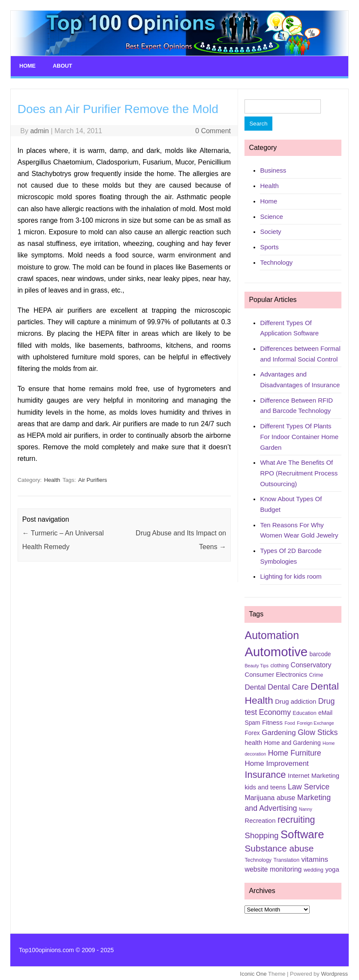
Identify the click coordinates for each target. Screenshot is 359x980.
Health (52, 479)
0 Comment (213, 130)
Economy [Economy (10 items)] (275, 711)
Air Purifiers (92, 479)
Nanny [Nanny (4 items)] (306, 808)
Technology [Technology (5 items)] (258, 859)
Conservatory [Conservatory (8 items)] (311, 664)
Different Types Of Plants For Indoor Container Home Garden (299, 436)
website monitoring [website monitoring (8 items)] (273, 868)
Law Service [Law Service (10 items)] (309, 786)
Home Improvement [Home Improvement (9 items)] (276, 762)
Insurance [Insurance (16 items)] (265, 774)
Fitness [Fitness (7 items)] (272, 721)
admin (39, 130)
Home (27, 66)
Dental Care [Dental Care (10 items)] (288, 686)
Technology (276, 261)
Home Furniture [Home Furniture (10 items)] (295, 752)
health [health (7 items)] (253, 742)
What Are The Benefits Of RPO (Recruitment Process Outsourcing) (299, 472)
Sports (269, 246)
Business (273, 169)
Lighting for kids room (291, 575)
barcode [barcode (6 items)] (320, 653)
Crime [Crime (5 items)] (316, 674)
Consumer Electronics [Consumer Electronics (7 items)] (276, 674)
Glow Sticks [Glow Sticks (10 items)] (318, 732)
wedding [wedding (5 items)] (314, 869)
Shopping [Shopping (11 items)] (261, 834)
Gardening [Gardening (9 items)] (279, 732)
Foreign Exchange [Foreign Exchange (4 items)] (315, 722)
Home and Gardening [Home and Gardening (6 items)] (292, 742)
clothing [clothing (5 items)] (280, 664)
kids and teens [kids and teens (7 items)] (265, 786)
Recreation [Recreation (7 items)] (260, 820)
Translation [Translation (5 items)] (286, 859)
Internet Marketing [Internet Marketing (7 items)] (314, 775)
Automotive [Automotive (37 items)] (276, 650)
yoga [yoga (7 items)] (332, 868)
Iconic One (253, 973)
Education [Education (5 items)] (305, 712)
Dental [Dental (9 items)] (255, 686)
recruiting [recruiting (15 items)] (296, 819)
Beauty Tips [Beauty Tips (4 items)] (256, 664)
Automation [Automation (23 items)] (272, 634)
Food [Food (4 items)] (290, 722)
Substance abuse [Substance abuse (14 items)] (279, 847)
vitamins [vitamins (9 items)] (315, 859)
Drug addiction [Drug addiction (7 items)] (296, 700)
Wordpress (334, 973)
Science (271, 215)
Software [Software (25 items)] (302, 833)
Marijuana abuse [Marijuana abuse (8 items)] (270, 797)
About (61, 66)
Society (270, 231)
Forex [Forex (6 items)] (252, 732)
